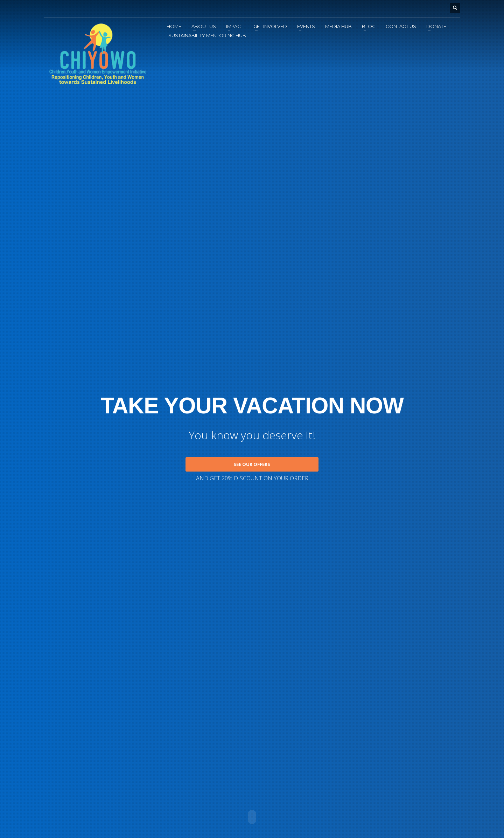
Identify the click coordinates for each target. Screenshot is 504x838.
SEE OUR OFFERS (252, 464)
